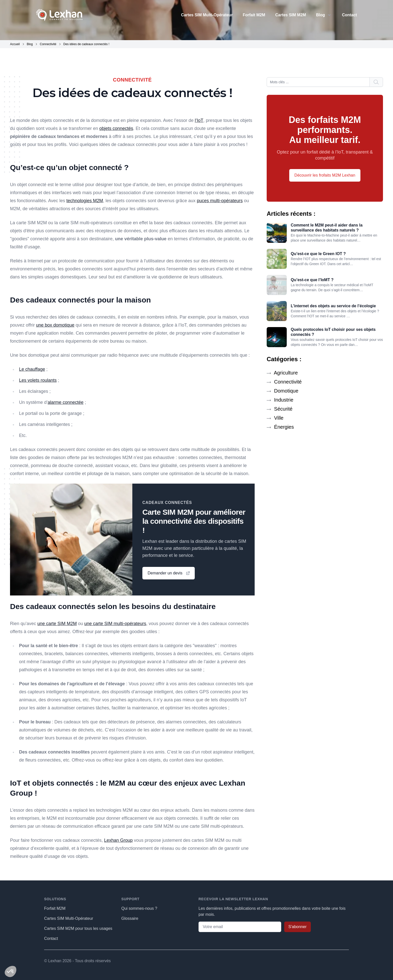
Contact (349, 15)
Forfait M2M (254, 15)
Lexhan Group (118, 840)
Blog (321, 15)
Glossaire (130, 918)
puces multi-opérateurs (220, 201)
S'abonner (298, 927)
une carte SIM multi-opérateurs (115, 624)
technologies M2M (85, 201)
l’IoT (199, 120)
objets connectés (116, 128)
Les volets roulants (38, 380)
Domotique (282, 391)
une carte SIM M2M (57, 624)
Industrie (280, 400)
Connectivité (284, 382)
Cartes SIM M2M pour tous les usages (78, 928)
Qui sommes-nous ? (139, 908)
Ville (275, 418)
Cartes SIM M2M (291, 15)
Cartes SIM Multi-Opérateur (207, 15)
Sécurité (280, 409)
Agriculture (282, 373)
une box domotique (55, 325)
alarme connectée (66, 402)
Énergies (280, 427)
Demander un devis (169, 573)
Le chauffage (32, 369)
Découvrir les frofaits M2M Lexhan (325, 175)
